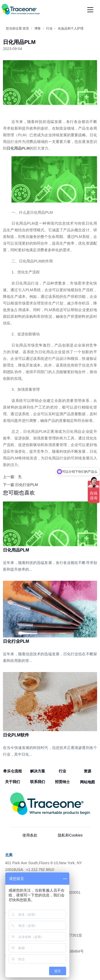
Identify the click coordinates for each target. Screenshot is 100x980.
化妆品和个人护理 (71, 28)
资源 (87, 771)
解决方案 (38, 771)
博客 (38, 28)
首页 (26, 28)
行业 (49, 28)
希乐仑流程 (13, 771)
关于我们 (13, 782)
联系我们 (38, 782)
